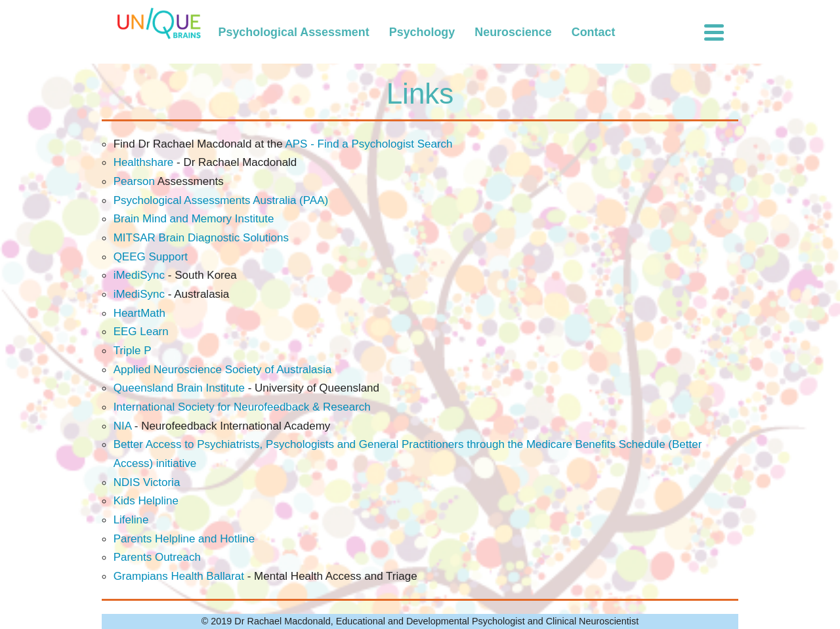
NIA (124, 426)
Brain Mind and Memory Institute (194, 219)
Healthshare (144, 162)
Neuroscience (513, 32)
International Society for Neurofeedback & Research (242, 407)
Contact (594, 32)
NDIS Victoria (147, 482)
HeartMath (139, 313)
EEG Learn (141, 332)
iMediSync (139, 275)
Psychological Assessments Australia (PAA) (221, 200)
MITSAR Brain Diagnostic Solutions (201, 238)
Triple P (133, 351)
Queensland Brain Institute (179, 388)
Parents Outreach (157, 557)
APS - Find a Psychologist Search (368, 144)
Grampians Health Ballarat (179, 576)
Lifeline (131, 520)
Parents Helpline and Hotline (184, 539)
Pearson (134, 181)
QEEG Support (151, 257)
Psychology (422, 32)
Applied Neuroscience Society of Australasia (223, 370)
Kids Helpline (146, 501)
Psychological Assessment (294, 32)
